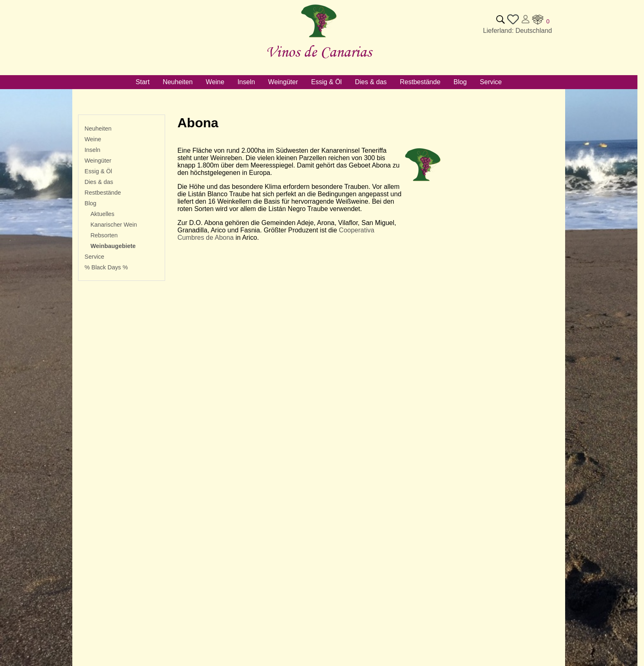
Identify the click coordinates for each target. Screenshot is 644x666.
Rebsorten (104, 235)
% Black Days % (106, 267)
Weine (93, 139)
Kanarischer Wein (114, 225)
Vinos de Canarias (319, 52)
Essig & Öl (98, 171)
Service (94, 257)
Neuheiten (98, 129)
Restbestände (103, 193)
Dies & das (99, 182)
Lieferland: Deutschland (517, 31)
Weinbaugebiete (113, 246)
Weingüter (98, 161)
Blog (91, 203)
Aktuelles (102, 214)
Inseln (92, 150)
